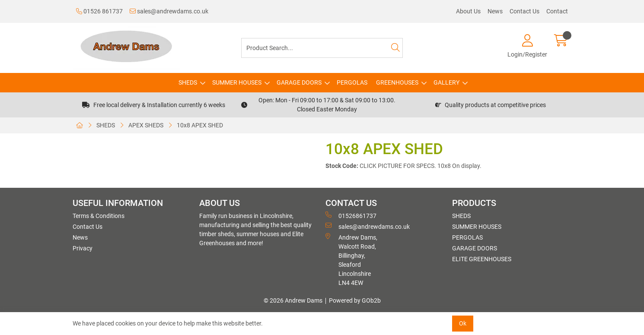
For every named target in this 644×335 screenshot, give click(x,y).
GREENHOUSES (397, 82)
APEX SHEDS (146, 125)
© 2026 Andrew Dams (293, 300)
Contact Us (524, 11)
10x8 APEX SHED (200, 125)
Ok (463, 323)
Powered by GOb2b (355, 300)
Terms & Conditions (99, 216)
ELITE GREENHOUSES (482, 259)
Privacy (83, 248)
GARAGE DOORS (299, 82)
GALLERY (446, 82)
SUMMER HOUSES (237, 82)
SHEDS (188, 82)
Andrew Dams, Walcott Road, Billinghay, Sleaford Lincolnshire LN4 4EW (351, 260)
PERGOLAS (352, 82)
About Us (468, 11)
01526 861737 (99, 11)
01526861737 (351, 215)
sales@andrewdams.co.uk (169, 11)
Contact (557, 11)
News (495, 11)
